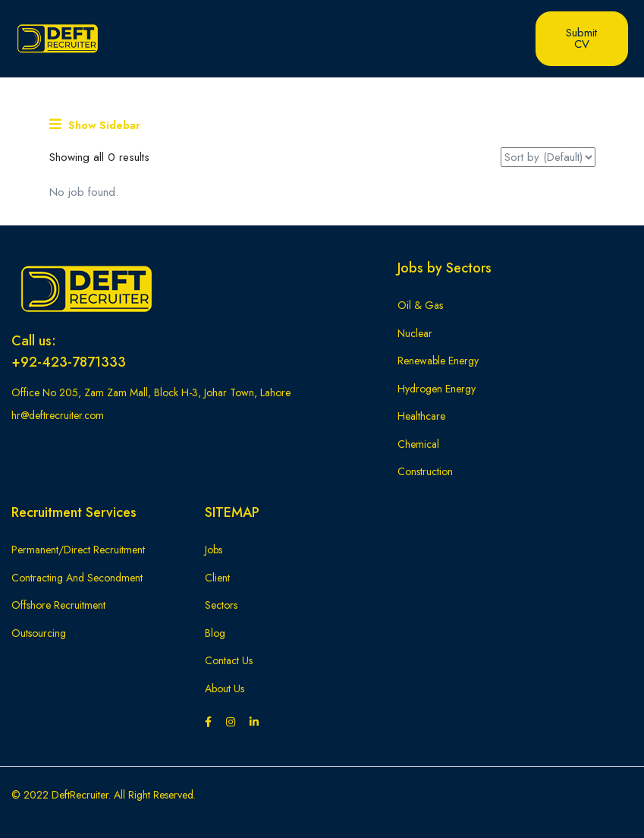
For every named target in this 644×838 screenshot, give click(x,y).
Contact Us (229, 660)
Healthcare (421, 416)
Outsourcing (39, 633)
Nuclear (415, 333)
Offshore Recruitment (58, 605)
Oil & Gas (420, 305)
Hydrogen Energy (437, 389)
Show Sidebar (95, 125)
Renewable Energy (438, 361)
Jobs (214, 550)
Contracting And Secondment (77, 578)
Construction (425, 471)
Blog (215, 633)
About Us (225, 688)
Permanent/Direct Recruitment (78, 550)
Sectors (221, 605)
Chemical (418, 444)
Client (217, 578)
